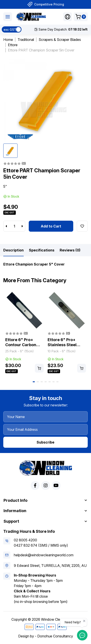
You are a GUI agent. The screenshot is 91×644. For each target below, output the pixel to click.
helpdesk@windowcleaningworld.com (44, 555)
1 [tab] (34, 382)
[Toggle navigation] (8, 17)
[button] (68, 17)
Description (13, 250)
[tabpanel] (24, 333)
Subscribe (45, 442)
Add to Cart (51, 226)
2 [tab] (38, 382)
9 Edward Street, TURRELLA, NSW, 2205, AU (50, 566)
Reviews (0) (70, 250)
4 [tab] (46, 382)
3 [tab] (42, 382)
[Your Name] (45, 417)
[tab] (13, 250)
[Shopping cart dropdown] (81, 17)
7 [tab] (57, 382)
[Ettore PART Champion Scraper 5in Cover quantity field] (14, 226)
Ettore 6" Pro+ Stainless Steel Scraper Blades (63, 345)
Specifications (42, 250)
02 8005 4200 (25, 540)
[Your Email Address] (45, 429)
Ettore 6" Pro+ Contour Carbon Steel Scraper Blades (21, 347)
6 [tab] (54, 382)
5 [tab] (50, 382)
